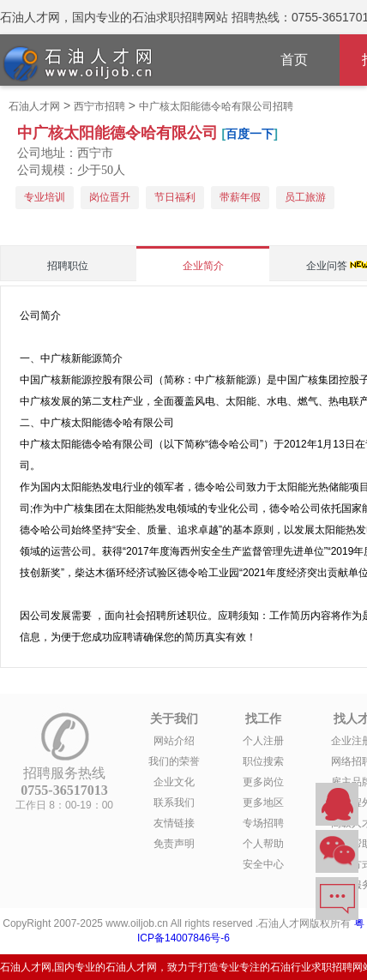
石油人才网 (34, 106)
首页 (294, 60)
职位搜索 (263, 761)
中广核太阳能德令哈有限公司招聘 (216, 106)
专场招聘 (263, 823)
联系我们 (174, 803)
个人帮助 (263, 844)
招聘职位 (68, 266)
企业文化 (174, 782)
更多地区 (263, 803)
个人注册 (263, 741)
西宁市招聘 (99, 106)
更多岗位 (263, 782)
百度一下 (250, 134)
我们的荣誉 (174, 761)
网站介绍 (174, 741)
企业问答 (327, 266)
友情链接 (174, 823)
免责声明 (174, 844)
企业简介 (203, 266)
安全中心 (263, 864)
